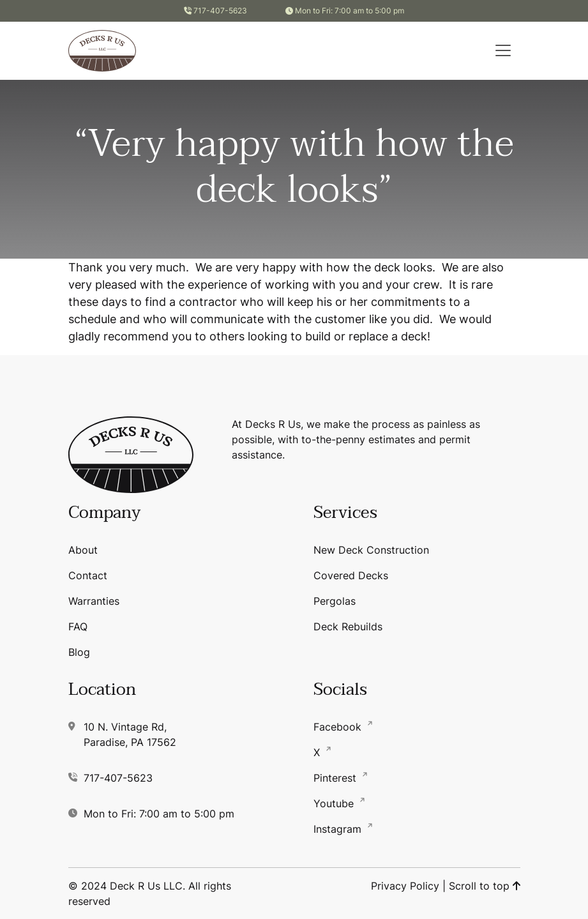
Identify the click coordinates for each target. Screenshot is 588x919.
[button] (503, 50)
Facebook (339, 727)
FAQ (78, 627)
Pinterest (336, 778)
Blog (79, 652)
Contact (88, 575)
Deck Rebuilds (348, 627)
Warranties (94, 601)
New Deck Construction (371, 550)
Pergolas (335, 601)
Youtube (335, 803)
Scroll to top (485, 886)
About (83, 550)
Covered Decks (351, 575)
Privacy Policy (405, 886)
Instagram (339, 829)
